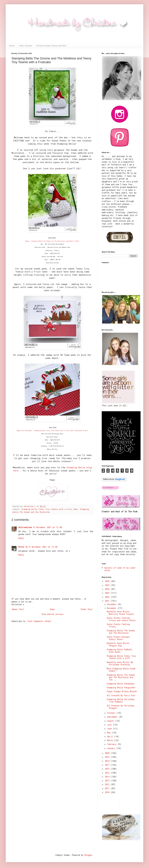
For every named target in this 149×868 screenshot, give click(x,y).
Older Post (87, 609)
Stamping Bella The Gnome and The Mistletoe (121, 632)
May (109, 733)
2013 (108, 781)
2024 (108, 589)
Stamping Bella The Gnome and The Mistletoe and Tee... (121, 677)
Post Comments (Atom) (40, 621)
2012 (108, 784)
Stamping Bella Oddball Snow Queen (119, 651)
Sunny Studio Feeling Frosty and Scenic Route (121, 619)
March (111, 740)
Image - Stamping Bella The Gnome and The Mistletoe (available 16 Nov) (52, 241)
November (112, 608)
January (112, 748)
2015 (108, 773)
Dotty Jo (23, 547)
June (110, 729)
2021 (108, 601)
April (111, 736)
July (110, 725)
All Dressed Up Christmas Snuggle (121, 707)
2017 (108, 765)
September (113, 717)
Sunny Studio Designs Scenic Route (118, 638)
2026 (108, 581)
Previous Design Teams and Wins (51, 46)
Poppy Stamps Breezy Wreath (122, 691)
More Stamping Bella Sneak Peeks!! (121, 670)
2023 (108, 593)
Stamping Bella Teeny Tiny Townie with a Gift (121, 657)
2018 (108, 761)
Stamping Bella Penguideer (121, 687)
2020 (108, 753)
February (112, 744)
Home (12, 46)
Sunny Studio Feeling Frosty (118, 625)
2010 (108, 792)
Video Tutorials (25, 46)
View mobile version (52, 614)
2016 (108, 769)
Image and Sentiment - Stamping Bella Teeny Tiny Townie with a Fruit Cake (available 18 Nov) (52, 431)
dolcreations (25, 527)
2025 (108, 585)
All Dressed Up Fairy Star (121, 695)
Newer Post (18, 609)
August (111, 721)
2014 (108, 777)
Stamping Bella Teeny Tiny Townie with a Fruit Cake (49, 509)
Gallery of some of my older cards (120, 569)
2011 (108, 788)
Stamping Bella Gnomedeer (121, 684)
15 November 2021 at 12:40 (47, 527)
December (112, 604)
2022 (108, 597)
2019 (108, 757)
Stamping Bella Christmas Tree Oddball (121, 700)
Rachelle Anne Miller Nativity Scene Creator (120, 613)
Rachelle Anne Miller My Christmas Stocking (120, 663)
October (112, 713)
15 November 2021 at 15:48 (43, 547)
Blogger (89, 855)
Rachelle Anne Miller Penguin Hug (118, 644)
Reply (21, 538)
